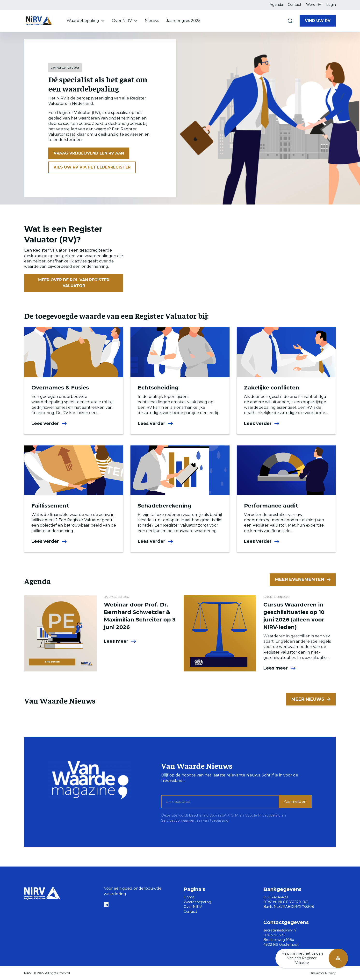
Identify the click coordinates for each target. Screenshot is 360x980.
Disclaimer (317, 973)
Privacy (331, 973)
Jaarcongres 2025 (183, 21)
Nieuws (152, 21)
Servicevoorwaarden (178, 820)
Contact (295, 5)
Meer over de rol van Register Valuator (74, 283)
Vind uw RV (318, 21)
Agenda (276, 5)
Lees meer (120, 641)
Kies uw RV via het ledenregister (92, 167)
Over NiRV (125, 21)
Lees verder (49, 423)
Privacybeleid (269, 815)
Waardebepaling (86, 21)
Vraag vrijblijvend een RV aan (89, 153)
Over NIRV (193, 907)
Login (331, 5)
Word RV (314, 5)
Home (189, 897)
